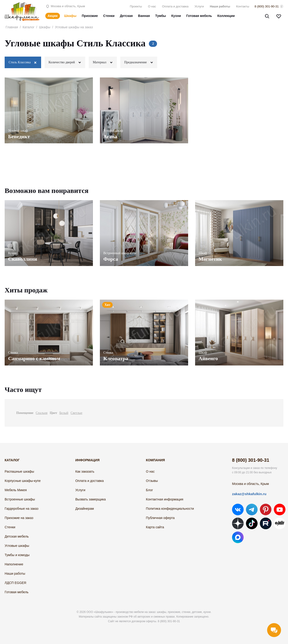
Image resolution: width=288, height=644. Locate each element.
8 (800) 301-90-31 (267, 6)
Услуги (199, 6)
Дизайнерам (85, 509)
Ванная (144, 16)
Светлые (76, 413)
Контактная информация (165, 499)
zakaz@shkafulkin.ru (249, 494)
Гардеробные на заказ (21, 509)
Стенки (109, 16)
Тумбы (160, 16)
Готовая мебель (199, 16)
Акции (53, 16)
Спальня (42, 413)
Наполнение (14, 564)
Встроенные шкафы (20, 499)
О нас (152, 6)
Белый (64, 413)
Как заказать (85, 471)
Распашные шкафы (19, 471)
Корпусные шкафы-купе (23, 481)
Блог (149, 490)
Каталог (28, 27)
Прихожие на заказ (19, 518)
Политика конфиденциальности (170, 509)
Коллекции (226, 16)
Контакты (243, 6)
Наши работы (220, 6)
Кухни (176, 16)
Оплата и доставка (175, 6)
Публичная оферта (160, 518)
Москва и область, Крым (65, 6)
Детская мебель (17, 536)
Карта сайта (155, 527)
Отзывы (152, 481)
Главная (12, 27)
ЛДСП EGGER (15, 583)
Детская (126, 16)
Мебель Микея (16, 490)
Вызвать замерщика (90, 499)
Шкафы (70, 16)
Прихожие (90, 16)
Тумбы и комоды (17, 555)
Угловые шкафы (17, 546)
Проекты (136, 6)
